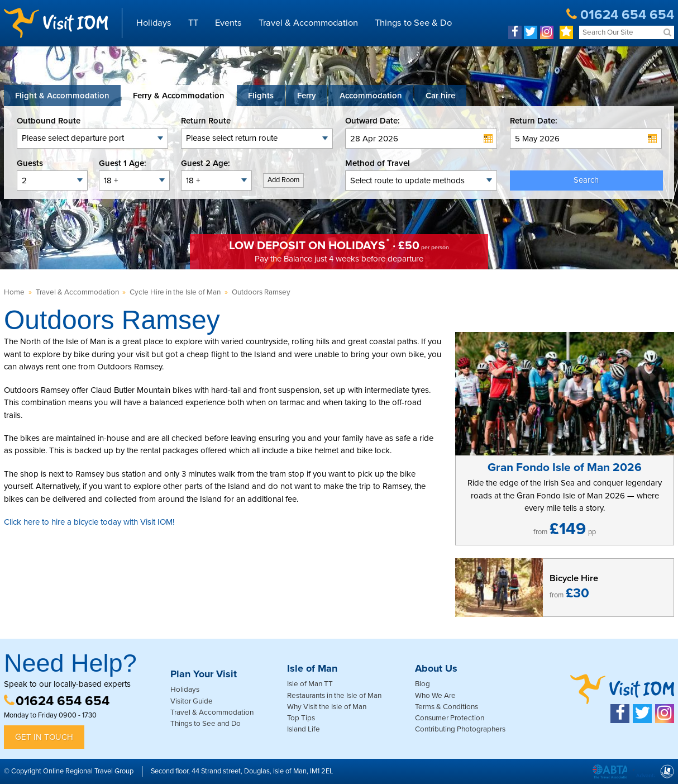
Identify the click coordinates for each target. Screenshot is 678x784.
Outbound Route (49, 121)
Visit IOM (56, 23)
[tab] (62, 96)
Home (14, 292)
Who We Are (435, 696)
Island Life (304, 729)
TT (193, 23)
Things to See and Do (206, 724)
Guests (30, 163)
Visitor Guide (192, 701)
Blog (422, 684)
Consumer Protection (450, 718)
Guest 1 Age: (123, 163)
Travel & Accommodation (308, 23)
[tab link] (440, 96)
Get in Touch (44, 737)
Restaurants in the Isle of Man (334, 696)
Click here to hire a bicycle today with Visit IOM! (89, 522)
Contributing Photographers (460, 729)
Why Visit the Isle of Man (327, 707)
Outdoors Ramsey (261, 292)
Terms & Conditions (447, 707)
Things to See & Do (413, 23)
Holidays (154, 23)
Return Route (206, 121)
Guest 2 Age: (206, 163)
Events (228, 23)
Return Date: (534, 121)
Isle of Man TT (310, 684)
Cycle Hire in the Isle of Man (175, 292)
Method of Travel (378, 163)
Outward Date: (373, 121)
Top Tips (301, 718)
